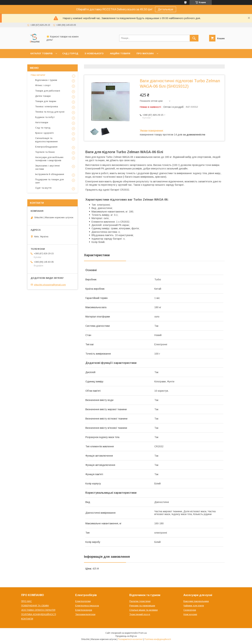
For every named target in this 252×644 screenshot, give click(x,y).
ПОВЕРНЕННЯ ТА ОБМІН (35, 606)
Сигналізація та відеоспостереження (46, 140)
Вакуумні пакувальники (196, 601)
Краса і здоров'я (44, 133)
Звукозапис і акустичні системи (47, 167)
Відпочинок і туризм (46, 80)
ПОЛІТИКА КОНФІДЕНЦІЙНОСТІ (39, 614)
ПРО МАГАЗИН (145, 53)
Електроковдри (84, 610)
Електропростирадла (87, 606)
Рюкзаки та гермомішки (142, 606)
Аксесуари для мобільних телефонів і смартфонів (49, 159)
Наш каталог (38, 75)
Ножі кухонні (190, 614)
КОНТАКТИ (27, 619)
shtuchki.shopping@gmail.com (50, 285)
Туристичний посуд (140, 614)
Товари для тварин (46, 101)
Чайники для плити (194, 606)
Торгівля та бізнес (45, 152)
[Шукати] (194, 38)
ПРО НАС (27, 601)
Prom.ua (143, 633)
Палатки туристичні (140, 601)
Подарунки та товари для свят (49, 181)
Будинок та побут (45, 117)
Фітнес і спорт (43, 85)
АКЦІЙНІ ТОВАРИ (120, 53)
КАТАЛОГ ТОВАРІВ (41, 53)
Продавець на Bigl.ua (126, 636)
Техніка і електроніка (47, 106)
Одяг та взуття (43, 188)
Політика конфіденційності (158, 639)
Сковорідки (190, 610)
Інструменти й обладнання (50, 174)
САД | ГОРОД (70, 53)
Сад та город (43, 128)
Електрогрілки (83, 601)
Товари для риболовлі (48, 91)
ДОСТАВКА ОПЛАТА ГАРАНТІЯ (38, 610)
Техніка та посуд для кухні (50, 112)
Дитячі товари (43, 96)
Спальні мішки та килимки (143, 610)
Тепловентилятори (85, 614)
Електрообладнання (46, 147)
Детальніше (166, 9)
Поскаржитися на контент (130, 639)
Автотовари (42, 122)
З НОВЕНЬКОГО (94, 53)
